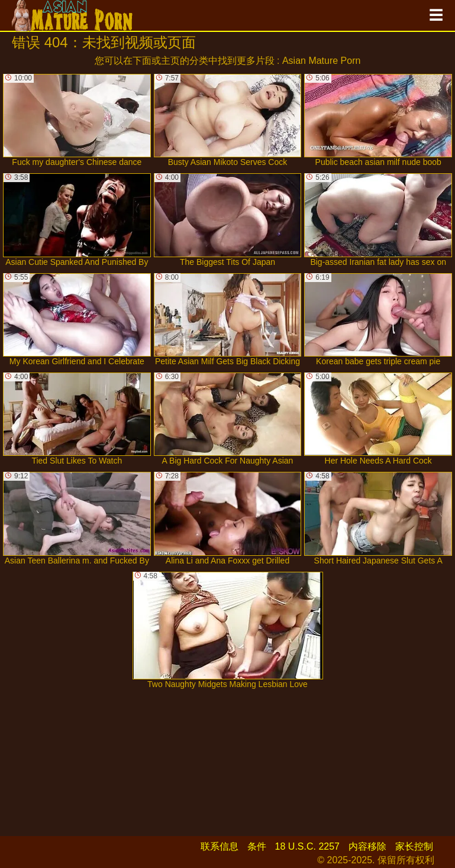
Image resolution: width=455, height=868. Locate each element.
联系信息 (220, 846)
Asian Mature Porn (322, 61)
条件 (257, 846)
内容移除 (367, 846)
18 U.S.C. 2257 (307, 846)
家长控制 (414, 846)
